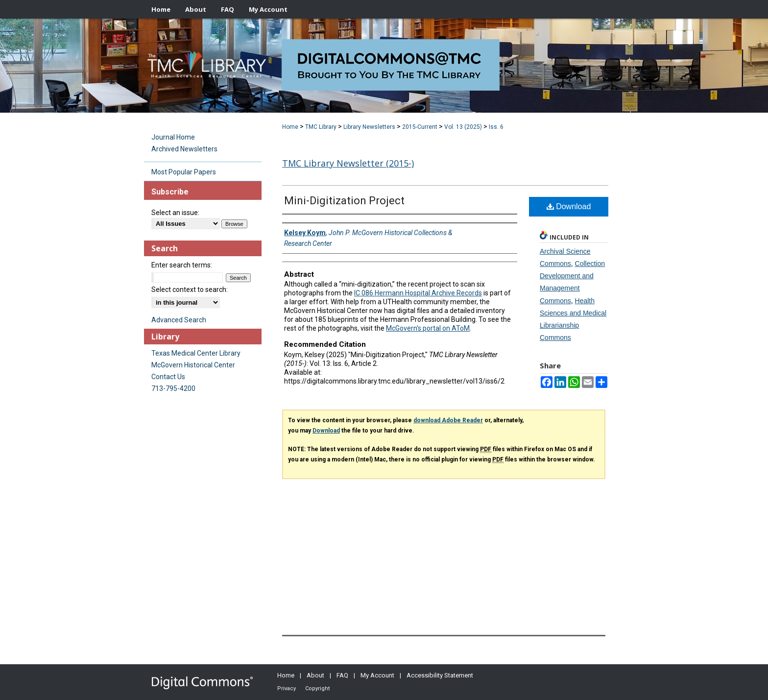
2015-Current (420, 127)
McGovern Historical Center (193, 365)
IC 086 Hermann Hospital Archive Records (418, 293)
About (315, 675)
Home (290, 127)
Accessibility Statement (440, 675)
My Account (377, 675)
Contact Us (168, 377)
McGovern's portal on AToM (428, 328)
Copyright (317, 688)
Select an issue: (175, 213)
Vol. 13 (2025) (463, 127)
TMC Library (321, 127)
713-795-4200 (173, 388)
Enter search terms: (182, 265)
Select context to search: (190, 290)
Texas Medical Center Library (196, 353)
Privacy (287, 688)
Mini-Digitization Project (344, 201)
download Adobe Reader (448, 420)
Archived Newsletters (184, 149)
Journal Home (173, 137)
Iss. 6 (496, 127)
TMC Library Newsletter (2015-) (348, 163)
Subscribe (170, 192)
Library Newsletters (369, 127)
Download (569, 206)
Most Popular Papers (184, 172)
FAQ (342, 675)
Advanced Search (179, 320)
